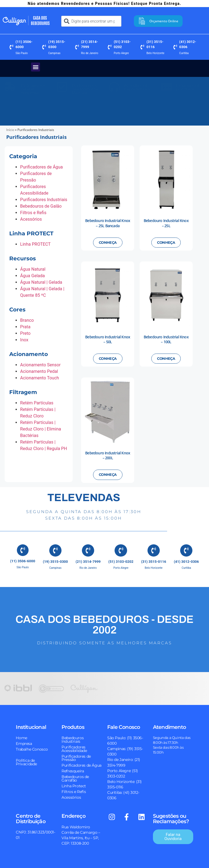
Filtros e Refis (33, 214)
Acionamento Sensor (40, 366)
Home (21, 736)
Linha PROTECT (35, 245)
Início (10, 131)
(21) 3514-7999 (88, 560)
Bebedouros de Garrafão (75, 777)
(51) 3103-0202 (121, 560)
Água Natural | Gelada (41, 283)
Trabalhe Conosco (32, 748)
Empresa (24, 742)
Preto (25, 334)
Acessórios (31, 220)
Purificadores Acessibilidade (74, 747)
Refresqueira (73, 770)
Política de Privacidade (26, 761)
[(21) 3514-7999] (77, 48)
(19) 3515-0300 (55, 560)
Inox (24, 341)
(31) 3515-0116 (153, 560)
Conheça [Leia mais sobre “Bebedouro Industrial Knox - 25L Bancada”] (108, 244)
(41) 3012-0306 (186, 560)
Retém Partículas (37, 404)
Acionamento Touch (39, 379)
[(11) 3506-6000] (11, 48)
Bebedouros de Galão (41, 207)
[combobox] (91, 22)
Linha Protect (74, 785)
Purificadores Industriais (44, 201)
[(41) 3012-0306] (175, 48)
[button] (36, 68)
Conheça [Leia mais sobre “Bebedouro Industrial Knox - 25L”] (166, 244)
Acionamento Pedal (39, 372)
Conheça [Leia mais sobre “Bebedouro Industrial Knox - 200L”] (108, 476)
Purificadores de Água (42, 168)
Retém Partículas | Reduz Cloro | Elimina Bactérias (41, 430)
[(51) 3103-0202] (110, 48)
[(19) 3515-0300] (44, 48)
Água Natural (33, 270)
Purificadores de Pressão (76, 756)
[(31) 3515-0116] (142, 48)
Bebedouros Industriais (73, 738)
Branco (27, 321)
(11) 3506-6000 (23, 560)
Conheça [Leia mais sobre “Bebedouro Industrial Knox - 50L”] (108, 360)
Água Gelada (33, 277)
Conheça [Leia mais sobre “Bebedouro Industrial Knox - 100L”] (166, 360)
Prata (25, 328)
